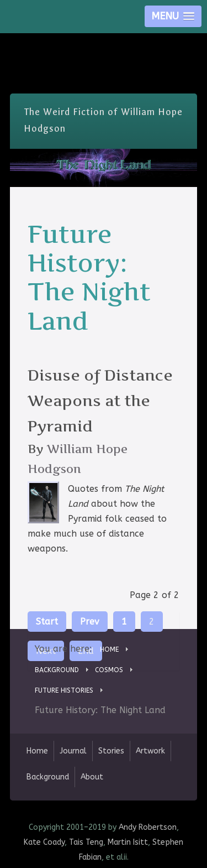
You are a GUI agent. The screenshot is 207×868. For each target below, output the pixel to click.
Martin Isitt (128, 842)
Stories (111, 751)
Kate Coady (44, 842)
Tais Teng (86, 842)
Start (47, 622)
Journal (73, 751)
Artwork (150, 751)
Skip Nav (104, 41)
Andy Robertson (148, 827)
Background (48, 777)
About (92, 777)
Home (37, 751)
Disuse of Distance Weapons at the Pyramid (100, 401)
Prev (90, 622)
